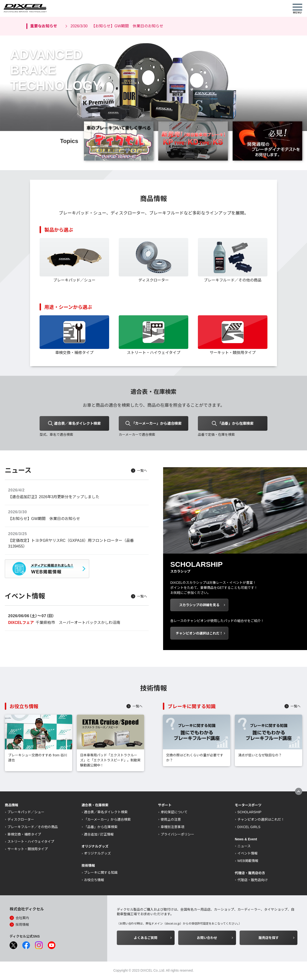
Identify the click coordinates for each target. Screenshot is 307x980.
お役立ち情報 (94, 881)
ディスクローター (21, 820)
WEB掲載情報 (248, 861)
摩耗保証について (174, 813)
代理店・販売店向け (253, 881)
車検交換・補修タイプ (24, 835)
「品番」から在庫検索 (101, 828)
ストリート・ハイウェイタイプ (31, 842)
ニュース (244, 847)
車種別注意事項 (172, 828)
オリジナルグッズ (97, 854)
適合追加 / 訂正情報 (99, 835)
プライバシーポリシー (177, 835)
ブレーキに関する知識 (101, 873)
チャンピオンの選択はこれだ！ (261, 820)
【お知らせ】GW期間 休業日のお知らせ (117, 26)
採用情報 (22, 925)
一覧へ (142, 471)
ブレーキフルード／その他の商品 (33, 828)
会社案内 (22, 919)
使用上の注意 (171, 820)
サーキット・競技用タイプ (28, 850)
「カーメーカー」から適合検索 (107, 820)
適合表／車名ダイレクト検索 (106, 813)
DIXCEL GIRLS (249, 828)
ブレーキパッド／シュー (26, 813)
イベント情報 (248, 854)
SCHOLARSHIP (249, 813)
